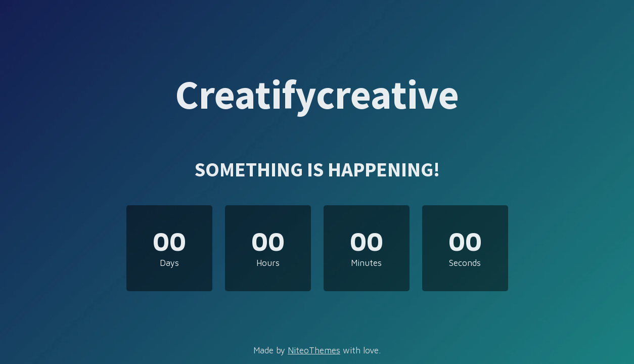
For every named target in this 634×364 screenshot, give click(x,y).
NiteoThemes (314, 350)
